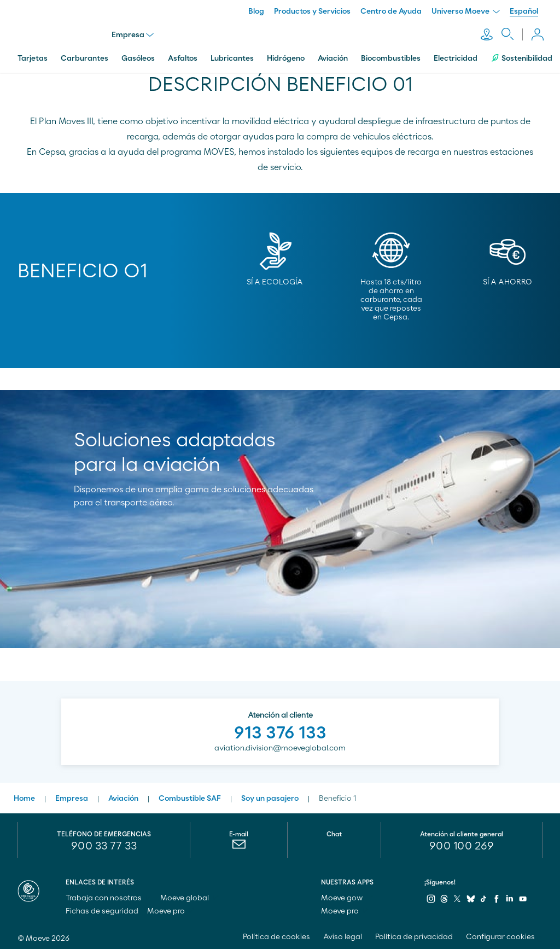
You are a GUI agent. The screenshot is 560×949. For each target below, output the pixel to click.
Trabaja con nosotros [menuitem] (109, 896)
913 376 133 (280, 731)
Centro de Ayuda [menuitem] (391, 11)
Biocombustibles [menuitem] (391, 56)
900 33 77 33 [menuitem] (104, 844)
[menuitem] (239, 845)
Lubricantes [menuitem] (232, 56)
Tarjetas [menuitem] (33, 56)
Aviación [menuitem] (333, 56)
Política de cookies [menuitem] (276, 935)
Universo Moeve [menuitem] (466, 11)
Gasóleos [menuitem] (138, 56)
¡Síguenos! (440, 880)
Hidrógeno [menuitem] (286, 56)
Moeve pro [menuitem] (171, 909)
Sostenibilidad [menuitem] (521, 56)
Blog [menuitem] (256, 11)
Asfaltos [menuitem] (183, 56)
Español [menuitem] (524, 11)
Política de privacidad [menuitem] (414, 935)
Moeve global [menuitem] (189, 896)
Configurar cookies (500, 935)
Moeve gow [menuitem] (347, 896)
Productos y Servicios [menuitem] (312, 11)
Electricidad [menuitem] (456, 56)
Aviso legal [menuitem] (343, 935)
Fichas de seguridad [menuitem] (102, 909)
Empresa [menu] (134, 34)
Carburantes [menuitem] (84, 56)
